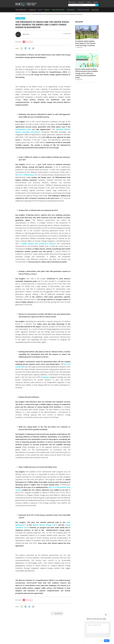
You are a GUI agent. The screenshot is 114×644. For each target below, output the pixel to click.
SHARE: (17, 48)
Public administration (21, 9)
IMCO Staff (26, 34)
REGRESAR (58, 613)
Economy (40, 9)
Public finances (71, 9)
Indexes (89, 2)
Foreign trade (32, 9)
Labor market (95, 9)
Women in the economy (83, 9)
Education (47, 9)
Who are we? (72, 2)
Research (81, 2)
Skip (102, 641)
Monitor (96, 2)
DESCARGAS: (19, 42)
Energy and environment (58, 9)
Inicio (17, 14)
